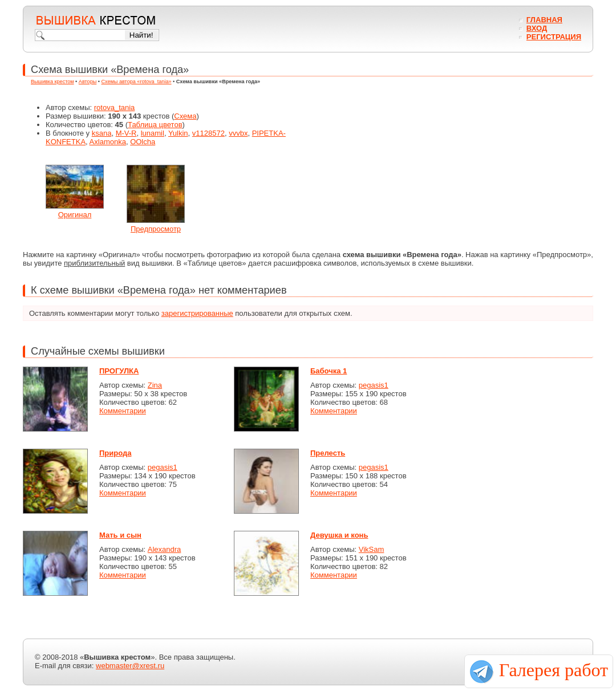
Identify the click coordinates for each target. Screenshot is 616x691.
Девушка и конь (339, 535)
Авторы (88, 82)
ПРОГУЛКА (119, 371)
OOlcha (143, 142)
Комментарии (123, 411)
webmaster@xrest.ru (130, 666)
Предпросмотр (156, 229)
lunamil (153, 133)
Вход (537, 28)
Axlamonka (108, 142)
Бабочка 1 (329, 371)
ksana (102, 133)
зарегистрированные (197, 313)
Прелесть (328, 453)
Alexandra (165, 549)
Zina (155, 385)
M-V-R (126, 133)
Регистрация (554, 37)
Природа (115, 453)
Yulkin (178, 133)
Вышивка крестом (52, 82)
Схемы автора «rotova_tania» (137, 82)
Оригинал (75, 215)
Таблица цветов (155, 125)
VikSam (372, 549)
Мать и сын (120, 535)
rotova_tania (115, 107)
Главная (544, 20)
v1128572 (208, 133)
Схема (185, 116)
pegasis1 (374, 385)
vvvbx (238, 133)
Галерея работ (554, 670)
